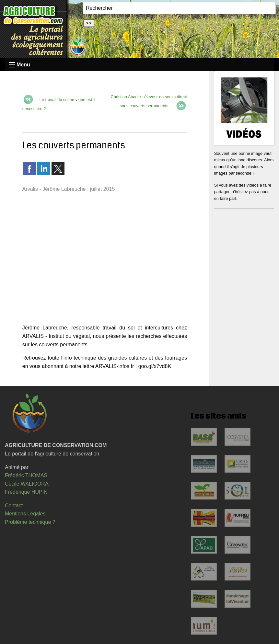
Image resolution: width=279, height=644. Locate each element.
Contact (14, 506)
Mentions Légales (25, 514)
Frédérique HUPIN (26, 492)
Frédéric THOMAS (26, 475)
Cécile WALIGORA (27, 484)
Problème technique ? (30, 522)
